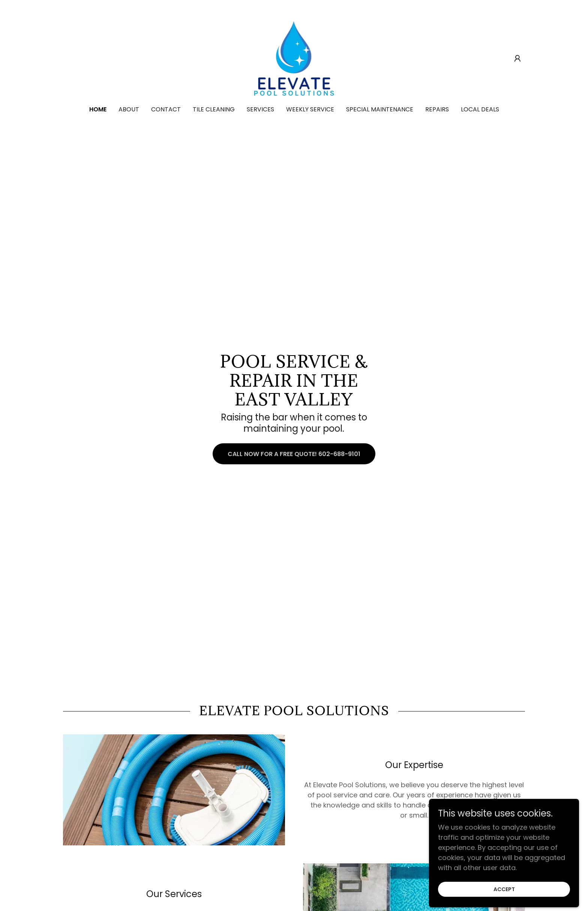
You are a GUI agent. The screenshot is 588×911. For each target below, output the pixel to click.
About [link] (129, 109)
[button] (517, 59)
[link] (294, 58)
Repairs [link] (437, 109)
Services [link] (260, 109)
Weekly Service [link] (310, 109)
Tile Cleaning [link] (214, 109)
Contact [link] (166, 109)
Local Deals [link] (480, 109)
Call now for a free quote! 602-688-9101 (294, 454)
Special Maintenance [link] (380, 109)
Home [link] (98, 109)
